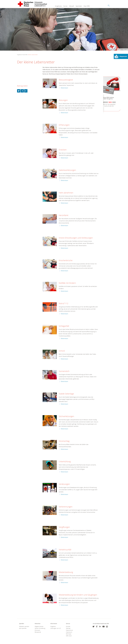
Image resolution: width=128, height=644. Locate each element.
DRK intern (69, 636)
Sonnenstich (64, 371)
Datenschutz (69, 630)
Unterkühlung (65, 462)
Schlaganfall (64, 326)
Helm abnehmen (66, 193)
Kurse (65, 6)
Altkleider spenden (24, 626)
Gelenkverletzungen (67, 170)
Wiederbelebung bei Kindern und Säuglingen (78, 595)
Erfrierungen (64, 125)
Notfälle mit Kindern (67, 283)
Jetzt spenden (23, 628)
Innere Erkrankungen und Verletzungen (76, 238)
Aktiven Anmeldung (40, 628)
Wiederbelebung (66, 572)
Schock (62, 351)
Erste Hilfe (25, 55)
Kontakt (68, 626)
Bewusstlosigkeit (66, 80)
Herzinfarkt (64, 215)
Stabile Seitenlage (66, 394)
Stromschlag (64, 441)
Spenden (79, 6)
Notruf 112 (64, 303)
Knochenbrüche (66, 260)
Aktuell (72, 6)
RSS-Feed (69, 634)
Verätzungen (64, 484)
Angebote (58, 6)
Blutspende (38, 632)
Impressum (69, 632)
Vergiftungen (64, 527)
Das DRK (87, 6)
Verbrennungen (66, 507)
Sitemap (68, 628)
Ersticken (63, 150)
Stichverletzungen (66, 416)
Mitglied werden (39, 626)
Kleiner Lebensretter (33, 55)
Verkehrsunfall (65, 550)
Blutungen (63, 100)
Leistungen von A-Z (56, 628)
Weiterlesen (64, 88)
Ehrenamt (37, 630)
